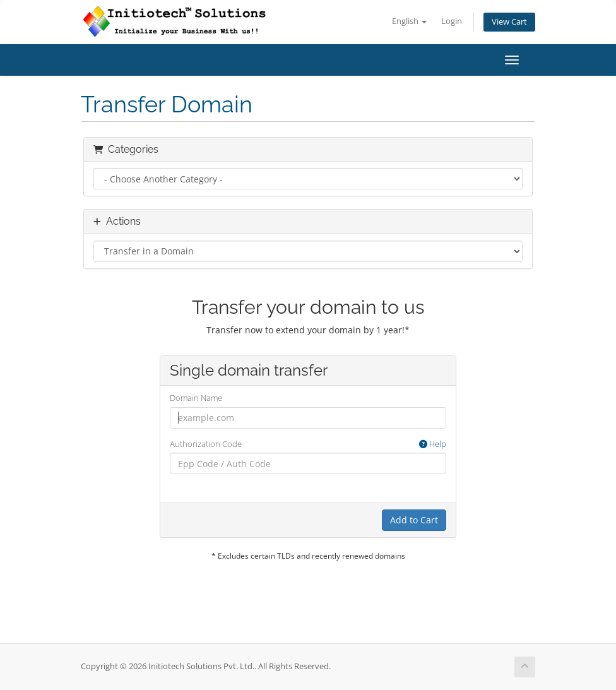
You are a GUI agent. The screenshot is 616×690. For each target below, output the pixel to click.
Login (452, 21)
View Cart (509, 22)
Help (433, 444)
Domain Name (196, 398)
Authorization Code (308, 444)
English (409, 21)
